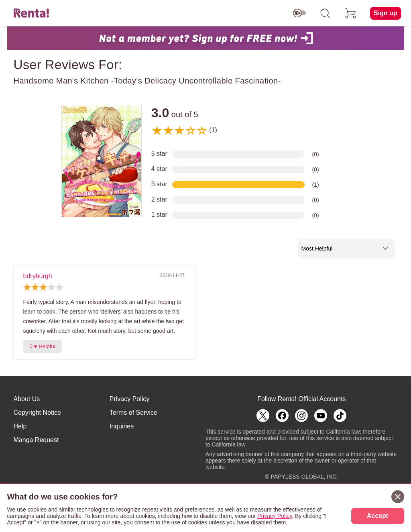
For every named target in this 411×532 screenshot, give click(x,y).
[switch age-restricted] (299, 13)
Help (20, 426)
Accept (377, 516)
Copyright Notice (37, 413)
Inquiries (122, 426)
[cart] (351, 13)
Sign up (386, 13)
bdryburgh (38, 276)
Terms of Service (133, 413)
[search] (325, 13)
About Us (27, 399)
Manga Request (36, 440)
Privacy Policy (130, 399)
